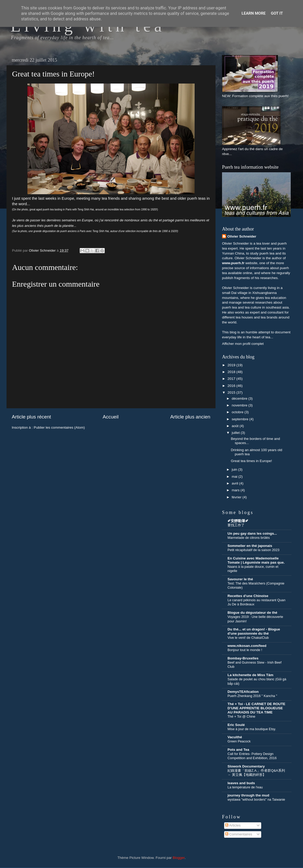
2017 (232, 379)
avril (235, 483)
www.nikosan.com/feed (247, 646)
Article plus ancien (190, 417)
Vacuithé (235, 737)
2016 (232, 386)
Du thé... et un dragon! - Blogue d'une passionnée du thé (254, 631)
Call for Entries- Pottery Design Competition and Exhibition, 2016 (252, 756)
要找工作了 (236, 525)
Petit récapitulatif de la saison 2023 (254, 550)
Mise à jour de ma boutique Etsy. (252, 729)
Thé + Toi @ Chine (241, 716)
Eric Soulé (236, 725)
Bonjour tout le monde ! (245, 650)
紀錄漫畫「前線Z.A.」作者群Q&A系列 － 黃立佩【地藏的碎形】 (256, 773)
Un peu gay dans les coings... (252, 533)
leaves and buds (241, 783)
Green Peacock (239, 741)
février (237, 497)
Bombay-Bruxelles (243, 658)
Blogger (179, 858)
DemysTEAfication (243, 692)
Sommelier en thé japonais (250, 546)
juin (235, 470)
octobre (238, 412)
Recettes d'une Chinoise (248, 596)
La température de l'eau (245, 787)
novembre (240, 405)
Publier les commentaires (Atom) (59, 427)
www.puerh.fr (233, 263)
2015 (232, 392)
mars (236, 490)
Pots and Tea (238, 750)
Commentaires (239, 834)
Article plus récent (31, 417)
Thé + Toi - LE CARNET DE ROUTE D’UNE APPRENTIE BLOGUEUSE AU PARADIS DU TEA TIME (256, 708)
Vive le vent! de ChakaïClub (248, 638)
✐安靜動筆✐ (238, 521)
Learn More (254, 13)
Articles (233, 825)
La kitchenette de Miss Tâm (250, 675)
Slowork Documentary (246, 766)
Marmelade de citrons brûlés (249, 538)
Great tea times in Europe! (252, 461)
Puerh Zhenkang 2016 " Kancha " (252, 696)
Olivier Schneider (242, 236)
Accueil (111, 417)
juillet (236, 433)
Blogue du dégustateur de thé (252, 613)
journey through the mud (248, 795)
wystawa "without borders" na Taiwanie (256, 799)
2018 (232, 372)
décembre (240, 398)
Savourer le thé (240, 579)
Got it (277, 13)
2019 (232, 365)
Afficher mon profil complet (243, 344)
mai (235, 477)
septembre (241, 419)
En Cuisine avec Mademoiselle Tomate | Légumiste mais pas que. (256, 560)
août (236, 426)
